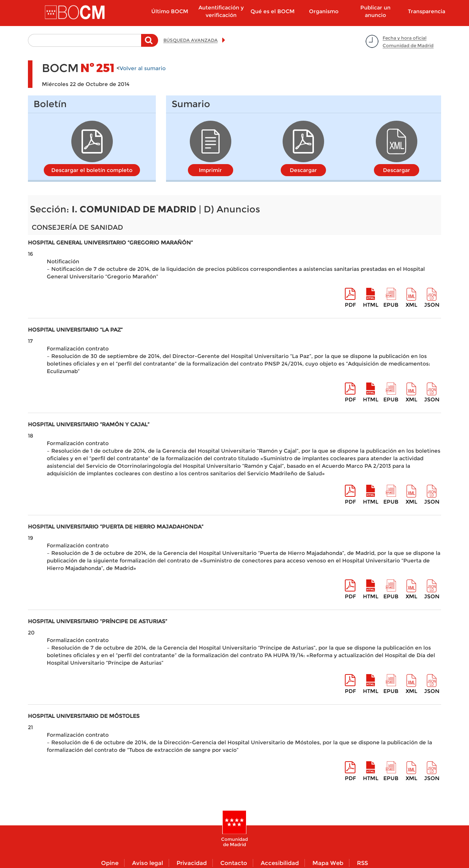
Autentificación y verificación (221, 11)
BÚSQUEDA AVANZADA (191, 40)
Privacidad (192, 863)
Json (432, 305)
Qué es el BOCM (273, 11)
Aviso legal (148, 863)
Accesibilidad (280, 863)
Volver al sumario (143, 68)
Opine (110, 863)
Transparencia (427, 11)
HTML (371, 305)
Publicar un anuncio (375, 11)
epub (391, 305)
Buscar (150, 44)
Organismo (324, 11)
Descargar (303, 170)
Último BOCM (170, 11)
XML (411, 305)
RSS (362, 863)
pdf (350, 305)
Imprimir (210, 170)
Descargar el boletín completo (92, 170)
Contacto (234, 863)
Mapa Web (328, 863)
